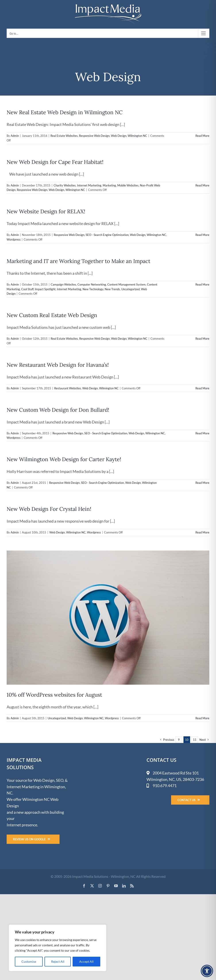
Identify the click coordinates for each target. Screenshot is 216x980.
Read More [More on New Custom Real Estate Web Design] (202, 339)
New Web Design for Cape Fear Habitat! (55, 162)
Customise (29, 961)
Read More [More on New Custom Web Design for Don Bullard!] (202, 433)
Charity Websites (65, 185)
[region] (58, 948)
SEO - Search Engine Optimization (107, 235)
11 (195, 740)
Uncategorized (130, 289)
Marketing (109, 185)
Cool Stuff (27, 289)
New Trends (112, 289)
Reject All (58, 961)
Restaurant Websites (68, 388)
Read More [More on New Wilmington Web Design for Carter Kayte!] (202, 483)
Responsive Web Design (94, 136)
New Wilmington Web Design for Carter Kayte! (64, 459)
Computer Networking (92, 284)
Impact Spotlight (45, 289)
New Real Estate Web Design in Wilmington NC (65, 112)
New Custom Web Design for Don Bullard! (58, 410)
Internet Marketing (89, 185)
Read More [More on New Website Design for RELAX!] (202, 235)
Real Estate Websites (64, 136)
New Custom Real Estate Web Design (52, 315)
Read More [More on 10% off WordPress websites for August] (202, 718)
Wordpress (14, 239)
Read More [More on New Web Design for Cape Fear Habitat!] (202, 185)
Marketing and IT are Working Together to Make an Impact (78, 261)
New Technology (93, 289)
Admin (15, 136)
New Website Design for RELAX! (46, 211)
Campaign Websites (63, 284)
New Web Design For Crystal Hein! (49, 509)
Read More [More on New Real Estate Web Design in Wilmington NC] (202, 136)
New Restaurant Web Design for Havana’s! (58, 365)
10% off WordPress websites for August (54, 695)
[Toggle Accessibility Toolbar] (207, 971)
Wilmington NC (137, 136)
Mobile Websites (128, 185)
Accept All (86, 961)
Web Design (119, 136)
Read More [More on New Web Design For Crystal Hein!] (202, 532)
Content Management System (126, 284)
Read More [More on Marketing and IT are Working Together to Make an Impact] (202, 284)
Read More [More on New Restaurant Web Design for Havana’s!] (202, 388)
